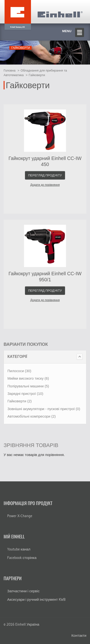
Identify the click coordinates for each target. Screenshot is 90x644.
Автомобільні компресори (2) (32, 416)
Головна (9, 70)
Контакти (79, 635)
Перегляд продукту (45, 175)
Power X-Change (20, 516)
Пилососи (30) (19, 371)
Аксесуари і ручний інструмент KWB (36, 599)
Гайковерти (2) (20, 401)
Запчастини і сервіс (23, 591)
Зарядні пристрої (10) (25, 394)
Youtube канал (19, 549)
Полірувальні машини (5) (28, 386)
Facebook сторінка (22, 558)
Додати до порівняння (45, 185)
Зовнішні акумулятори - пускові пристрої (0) (44, 409)
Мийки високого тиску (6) (28, 378)
